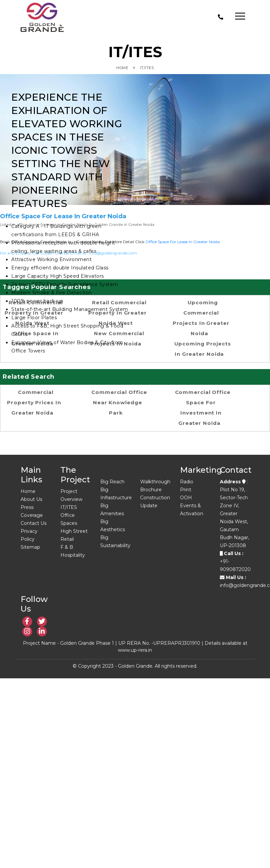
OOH (186, 498)
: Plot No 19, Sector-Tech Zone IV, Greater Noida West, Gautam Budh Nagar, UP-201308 (234, 514)
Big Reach (112, 482)
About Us (31, 499)
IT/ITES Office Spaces (69, 515)
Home (122, 68)
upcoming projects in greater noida (203, 349)
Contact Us (34, 523)
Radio (187, 482)
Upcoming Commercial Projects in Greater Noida (201, 318)
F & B (67, 547)
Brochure (151, 490)
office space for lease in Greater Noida (183, 242)
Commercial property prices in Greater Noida (34, 402)
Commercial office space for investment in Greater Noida (203, 408)
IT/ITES (147, 68)
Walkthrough (155, 482)
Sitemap (30, 547)
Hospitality (73, 555)
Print (186, 490)
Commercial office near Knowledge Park (119, 402)
